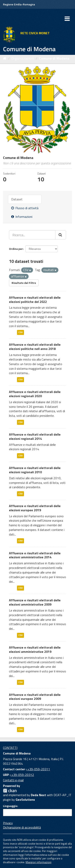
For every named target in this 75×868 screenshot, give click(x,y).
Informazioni (22, 217)
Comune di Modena (54, 58)
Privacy (8, 823)
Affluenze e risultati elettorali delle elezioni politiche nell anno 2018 (35, 347)
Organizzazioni (23, 58)
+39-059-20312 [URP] (22, 775)
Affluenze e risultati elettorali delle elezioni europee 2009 (35, 697)
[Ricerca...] (32, 235)
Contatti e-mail (13, 780)
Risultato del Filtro (24, 283)
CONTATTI (10, 748)
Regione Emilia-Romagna (19, 4)
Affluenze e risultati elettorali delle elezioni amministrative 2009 (35, 602)
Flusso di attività (25, 208)
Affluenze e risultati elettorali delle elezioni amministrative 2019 (35, 649)
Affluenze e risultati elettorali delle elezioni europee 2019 (35, 508)
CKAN (10, 791)
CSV (20, 332)
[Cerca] (61, 235)
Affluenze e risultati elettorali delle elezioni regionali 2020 (35, 394)
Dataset (17, 199)
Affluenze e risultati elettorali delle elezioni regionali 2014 (35, 437)
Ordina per (16, 249)
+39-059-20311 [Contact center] (38, 769)
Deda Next (38, 795)
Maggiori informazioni (38, 862)
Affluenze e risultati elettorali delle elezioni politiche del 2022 (35, 300)
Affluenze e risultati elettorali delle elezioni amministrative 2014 (35, 555)
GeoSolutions (25, 800)
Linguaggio (10, 806)
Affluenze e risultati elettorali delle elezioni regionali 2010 (35, 470)
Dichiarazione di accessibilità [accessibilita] (22, 827)
